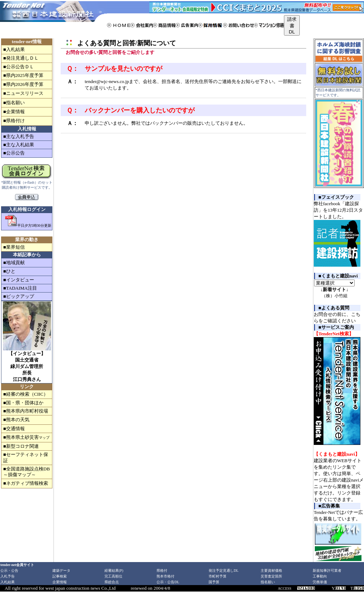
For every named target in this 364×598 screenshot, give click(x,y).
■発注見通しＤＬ (21, 58)
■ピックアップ (19, 296)
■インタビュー (19, 280)
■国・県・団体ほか (23, 403)
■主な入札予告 (19, 136)
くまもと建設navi (340, 276)
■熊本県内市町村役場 (26, 411)
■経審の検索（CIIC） (26, 394)
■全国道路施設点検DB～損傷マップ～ (27, 472)
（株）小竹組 (335, 296)
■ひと (9, 271)
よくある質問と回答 (106, 43)
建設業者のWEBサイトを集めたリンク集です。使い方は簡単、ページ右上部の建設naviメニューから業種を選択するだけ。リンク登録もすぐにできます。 (339, 480)
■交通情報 (14, 429)
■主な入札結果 (19, 145)
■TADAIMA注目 (20, 288)
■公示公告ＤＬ (19, 67)
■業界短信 (14, 247)
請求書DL (292, 26)
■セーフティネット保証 (26, 457)
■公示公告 (14, 153)
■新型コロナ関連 (21, 446)
